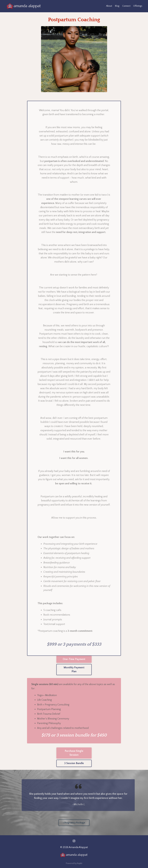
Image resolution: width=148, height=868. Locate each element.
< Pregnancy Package (74, 823)
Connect (126, 6)
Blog (117, 6)
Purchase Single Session (74, 753)
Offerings (138, 6)
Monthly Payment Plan (74, 670)
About (109, 6)
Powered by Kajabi (74, 863)
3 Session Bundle (74, 763)
